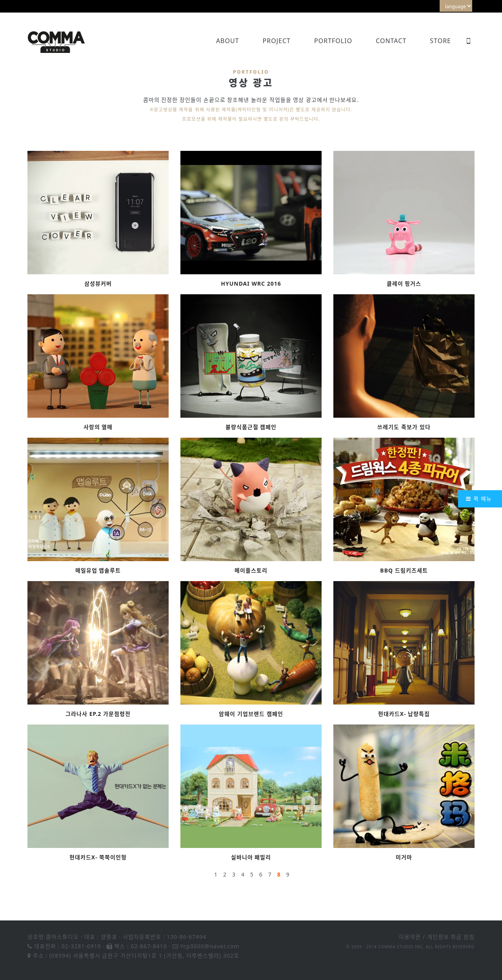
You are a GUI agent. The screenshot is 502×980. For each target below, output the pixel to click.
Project (277, 41)
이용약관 (410, 937)
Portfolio (333, 41)
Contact (391, 41)
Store (440, 41)
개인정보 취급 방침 (451, 937)
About (228, 41)
